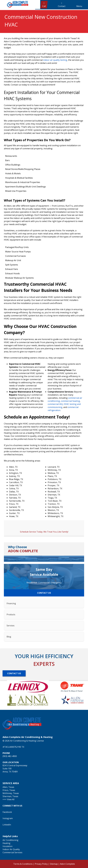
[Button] (14, 673)
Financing (11, 603)
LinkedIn (7, 825)
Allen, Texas (8, 787)
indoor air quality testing (55, 60)
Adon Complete (67, 864)
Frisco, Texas (9, 790)
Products (11, 614)
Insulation (7, 846)
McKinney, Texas (11, 793)
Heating (6, 843)
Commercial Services (12, 852)
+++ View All (8, 799)
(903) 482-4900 (10, 756)
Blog (9, 637)
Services (11, 626)
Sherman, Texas (10, 796)
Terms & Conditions (23, 864)
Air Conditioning (10, 840)
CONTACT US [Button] (44, 593)
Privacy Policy (41, 864)
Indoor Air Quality (11, 849)
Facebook (7, 812)
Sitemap (54, 864)
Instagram (8, 818)
